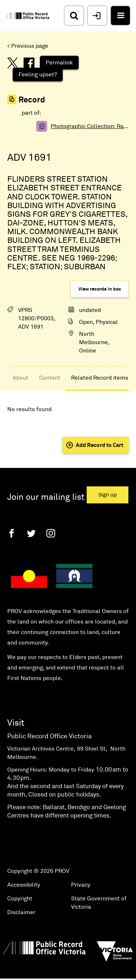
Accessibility (24, 885)
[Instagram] (51, 533)
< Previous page (28, 46)
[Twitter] (31, 533)
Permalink (59, 63)
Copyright (20, 899)
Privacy (81, 885)
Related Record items (100, 378)
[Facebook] (12, 533)
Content (50, 378)
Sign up (108, 495)
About (20, 378)
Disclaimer (21, 912)
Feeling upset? (38, 75)
